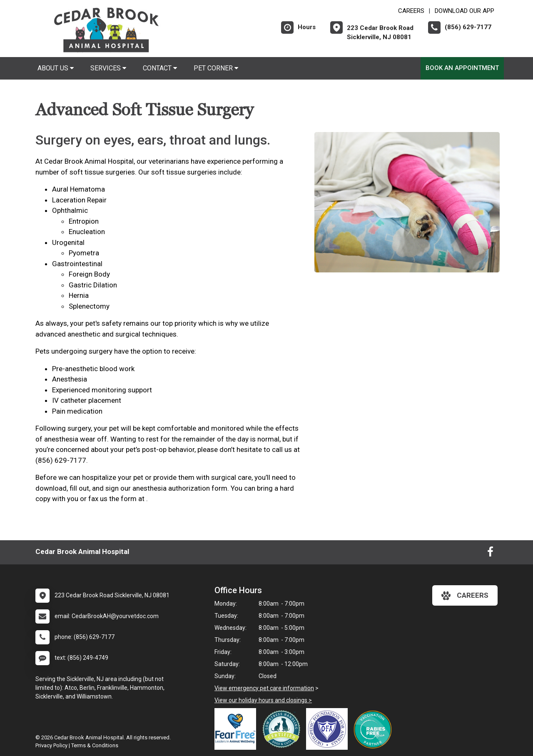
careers (465, 596)
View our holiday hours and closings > (263, 700)
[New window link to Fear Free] (237, 729)
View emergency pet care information (264, 688)
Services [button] (108, 68)
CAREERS (411, 11)
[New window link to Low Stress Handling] (283, 729)
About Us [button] (56, 68)
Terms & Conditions (95, 745)
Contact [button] (160, 68)
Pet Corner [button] (216, 68)
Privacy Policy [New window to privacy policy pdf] (51, 745)
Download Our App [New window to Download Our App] (465, 11)
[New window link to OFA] (329, 729)
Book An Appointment (462, 68)
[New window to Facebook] (490, 554)
